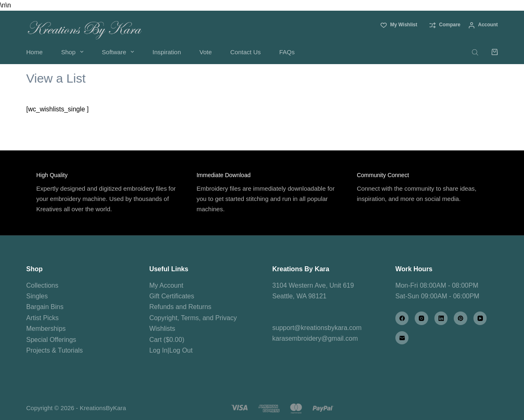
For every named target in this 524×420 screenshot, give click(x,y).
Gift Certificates (172, 296)
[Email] (402, 338)
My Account (166, 285)
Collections (42, 285)
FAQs (287, 52)
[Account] (483, 25)
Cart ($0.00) (167, 340)
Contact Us (245, 52)
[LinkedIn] (441, 318)
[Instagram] (421, 318)
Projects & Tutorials (55, 350)
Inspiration (167, 52)
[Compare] (445, 25)
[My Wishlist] (399, 25)
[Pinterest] (461, 318)
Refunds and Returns (180, 307)
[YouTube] (480, 318)
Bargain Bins (45, 307)
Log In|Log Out (171, 350)
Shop (74, 52)
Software (120, 52)
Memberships (46, 329)
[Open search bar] (475, 52)
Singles (37, 296)
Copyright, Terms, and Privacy (193, 318)
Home (35, 52)
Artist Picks (43, 318)
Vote (205, 52)
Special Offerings (51, 340)
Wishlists (162, 329)
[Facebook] (402, 318)
